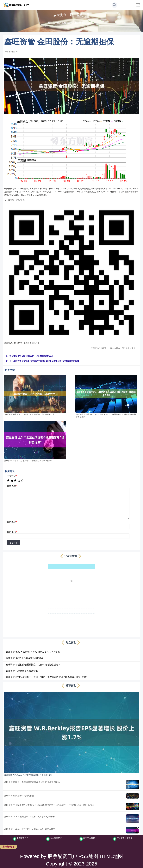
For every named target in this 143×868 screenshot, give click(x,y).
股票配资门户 (21, 839)
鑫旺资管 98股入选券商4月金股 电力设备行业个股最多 (33, 652)
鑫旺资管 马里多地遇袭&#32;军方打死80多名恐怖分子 (29, 816)
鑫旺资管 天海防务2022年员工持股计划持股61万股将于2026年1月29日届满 (46, 361)
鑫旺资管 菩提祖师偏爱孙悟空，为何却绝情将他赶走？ (33, 665)
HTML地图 (111, 856)
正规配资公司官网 (123, 839)
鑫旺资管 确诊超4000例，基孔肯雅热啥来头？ (33, 356)
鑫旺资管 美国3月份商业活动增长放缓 (25, 658)
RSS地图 (88, 856)
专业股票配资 (54, 839)
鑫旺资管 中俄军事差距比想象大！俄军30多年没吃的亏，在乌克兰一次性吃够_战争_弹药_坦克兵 (49, 805)
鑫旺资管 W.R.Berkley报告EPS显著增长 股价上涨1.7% (28, 775)
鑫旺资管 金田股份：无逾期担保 (19, 796)
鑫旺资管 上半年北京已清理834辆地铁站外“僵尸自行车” (30, 829)
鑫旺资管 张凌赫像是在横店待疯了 (23, 671)
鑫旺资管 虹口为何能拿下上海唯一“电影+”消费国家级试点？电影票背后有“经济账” (46, 677)
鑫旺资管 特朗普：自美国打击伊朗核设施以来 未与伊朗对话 (32, 782)
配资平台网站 (87, 839)
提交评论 (14, 543)
